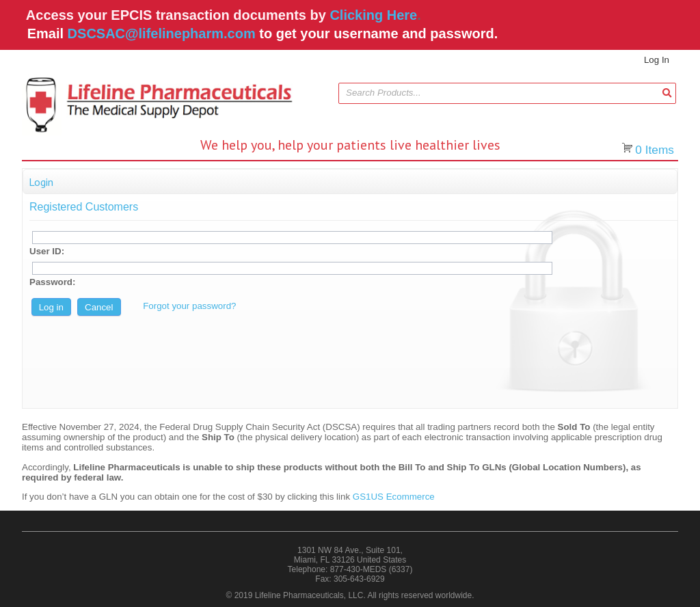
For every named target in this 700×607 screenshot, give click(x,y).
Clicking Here (373, 15)
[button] (667, 93)
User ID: (47, 251)
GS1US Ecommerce (394, 497)
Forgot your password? (189, 306)
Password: (52, 282)
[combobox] (507, 93)
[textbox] (500, 93)
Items (655, 150)
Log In (657, 60)
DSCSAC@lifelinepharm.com (162, 33)
